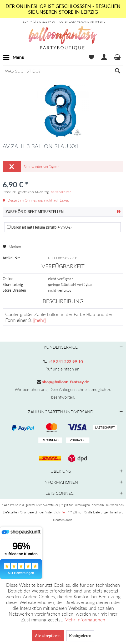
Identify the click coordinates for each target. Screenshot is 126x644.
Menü (14, 56)
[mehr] (39, 320)
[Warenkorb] (118, 57)
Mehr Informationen (85, 620)
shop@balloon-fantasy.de (65, 382)
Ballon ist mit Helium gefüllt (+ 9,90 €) (39, 227)
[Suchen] (118, 71)
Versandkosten (61, 192)
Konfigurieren (80, 636)
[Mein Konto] (104, 57)
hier (63, 512)
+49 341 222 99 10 (65, 361)
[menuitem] (14, 57)
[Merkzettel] (91, 57)
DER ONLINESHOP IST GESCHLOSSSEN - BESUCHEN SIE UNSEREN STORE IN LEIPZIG (63, 9)
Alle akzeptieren (48, 636)
